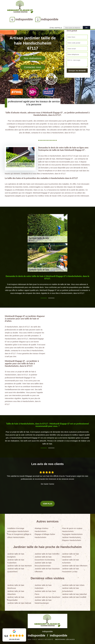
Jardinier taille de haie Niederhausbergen (43, 602)
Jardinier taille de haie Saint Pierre (45, 593)
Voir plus (47, 504)
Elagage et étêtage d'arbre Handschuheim (45, 536)
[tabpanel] (47, 286)
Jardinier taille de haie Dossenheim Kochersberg (45, 558)
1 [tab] (44, 298)
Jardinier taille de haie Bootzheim (47, 597)
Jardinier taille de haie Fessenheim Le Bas (71, 570)
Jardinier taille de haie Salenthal (74, 594)
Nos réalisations (33, 58)
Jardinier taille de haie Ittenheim (20, 566)
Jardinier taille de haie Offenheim (75, 566)
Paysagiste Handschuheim (72, 534)
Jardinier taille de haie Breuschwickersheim (43, 564)
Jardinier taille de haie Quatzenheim (16, 570)
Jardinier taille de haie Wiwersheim (71, 555)
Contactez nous (33, 67)
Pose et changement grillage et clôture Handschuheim (19, 536)
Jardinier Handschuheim (71, 537)
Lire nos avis (14, 639)
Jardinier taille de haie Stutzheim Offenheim (47, 570)
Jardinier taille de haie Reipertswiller (16, 599)
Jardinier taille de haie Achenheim (71, 561)
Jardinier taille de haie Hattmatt (19, 603)
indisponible (24, 19)
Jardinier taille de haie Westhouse (16, 587)
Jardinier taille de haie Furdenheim (16, 561)
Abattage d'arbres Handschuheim (41, 530)
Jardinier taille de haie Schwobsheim (71, 590)
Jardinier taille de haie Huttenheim (43, 587)
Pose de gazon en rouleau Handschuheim (72, 530)
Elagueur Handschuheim (72, 540)
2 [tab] (51, 298)
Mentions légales (65, 639)
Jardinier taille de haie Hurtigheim (16, 555)
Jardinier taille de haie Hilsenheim (16, 593)
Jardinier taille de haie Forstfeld (74, 597)
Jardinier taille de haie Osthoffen (47, 554)
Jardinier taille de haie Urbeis (73, 585)
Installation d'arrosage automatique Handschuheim (18, 530)
